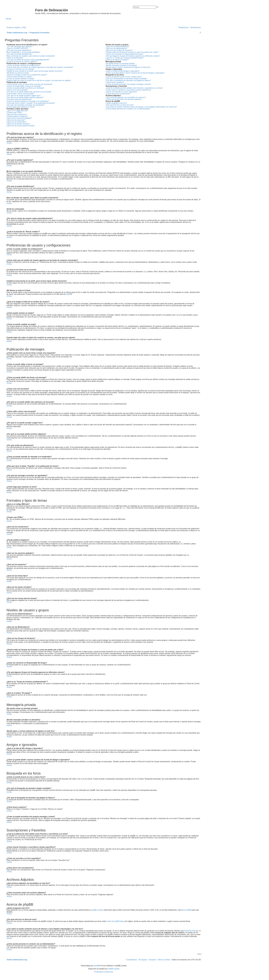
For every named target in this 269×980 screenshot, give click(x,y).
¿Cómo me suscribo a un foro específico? (121, 92)
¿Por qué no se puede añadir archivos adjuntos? (25, 97)
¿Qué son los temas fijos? (16, 122)
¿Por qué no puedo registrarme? (19, 50)
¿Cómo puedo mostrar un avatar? (19, 77)
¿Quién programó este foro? (116, 103)
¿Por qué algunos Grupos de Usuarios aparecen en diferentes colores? (133, 56)
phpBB (68, 294)
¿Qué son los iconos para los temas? (21, 126)
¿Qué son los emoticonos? (17, 114)
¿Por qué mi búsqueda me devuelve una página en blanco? (128, 80)
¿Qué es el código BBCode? (17, 111)
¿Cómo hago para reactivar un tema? (21, 107)
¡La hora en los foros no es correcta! (20, 69)
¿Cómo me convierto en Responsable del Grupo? (124, 54)
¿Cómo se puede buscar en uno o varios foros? (124, 77)
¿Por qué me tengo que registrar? (19, 47)
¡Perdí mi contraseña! (15, 58)
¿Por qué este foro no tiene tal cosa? (120, 105)
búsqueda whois (190, 931)
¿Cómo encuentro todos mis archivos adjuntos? (124, 99)
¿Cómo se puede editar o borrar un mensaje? (24, 86)
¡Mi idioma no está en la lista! (18, 73)
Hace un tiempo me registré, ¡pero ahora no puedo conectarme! (31, 56)
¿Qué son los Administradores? (118, 47)
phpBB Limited (97, 910)
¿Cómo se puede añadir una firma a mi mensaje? (25, 88)
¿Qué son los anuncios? (16, 120)
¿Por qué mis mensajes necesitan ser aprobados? (26, 105)
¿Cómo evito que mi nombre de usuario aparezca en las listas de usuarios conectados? (40, 67)
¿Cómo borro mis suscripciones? (118, 94)
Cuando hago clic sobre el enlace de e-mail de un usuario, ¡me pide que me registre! (39, 80)
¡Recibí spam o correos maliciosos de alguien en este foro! (128, 67)
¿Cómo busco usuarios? (115, 82)
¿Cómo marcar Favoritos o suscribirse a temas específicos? (128, 90)
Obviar (8, 19)
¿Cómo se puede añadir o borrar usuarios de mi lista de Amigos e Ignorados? (135, 73)
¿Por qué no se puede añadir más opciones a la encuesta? (29, 92)
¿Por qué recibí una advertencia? (19, 99)
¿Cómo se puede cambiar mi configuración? (23, 65)
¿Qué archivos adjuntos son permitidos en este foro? (126, 97)
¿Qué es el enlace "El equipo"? (117, 60)
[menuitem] (24, 27)
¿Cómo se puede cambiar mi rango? (20, 79)
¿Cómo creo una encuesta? (17, 90)
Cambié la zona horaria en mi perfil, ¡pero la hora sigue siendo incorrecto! (34, 71)
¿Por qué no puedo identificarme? (19, 54)
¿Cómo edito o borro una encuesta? (20, 94)
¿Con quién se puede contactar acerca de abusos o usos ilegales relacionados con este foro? (141, 107)
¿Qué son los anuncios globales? (19, 118)
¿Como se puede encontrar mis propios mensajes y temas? (128, 84)
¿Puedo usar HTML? (14, 113)
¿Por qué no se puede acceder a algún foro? (24, 96)
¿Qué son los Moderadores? (116, 48)
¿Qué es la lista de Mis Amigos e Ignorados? (122, 71)
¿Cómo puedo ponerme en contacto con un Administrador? (128, 109)
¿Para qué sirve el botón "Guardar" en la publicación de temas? (31, 103)
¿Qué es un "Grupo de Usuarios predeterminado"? (125, 58)
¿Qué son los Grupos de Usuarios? (119, 50)
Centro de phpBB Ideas (115, 921)
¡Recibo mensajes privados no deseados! (121, 65)
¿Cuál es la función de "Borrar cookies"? (22, 62)
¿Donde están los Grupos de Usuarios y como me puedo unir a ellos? (132, 52)
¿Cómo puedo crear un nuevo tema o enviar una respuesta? (30, 84)
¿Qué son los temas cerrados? (18, 124)
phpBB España (114, 969)
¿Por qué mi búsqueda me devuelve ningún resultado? (126, 79)
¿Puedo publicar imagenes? (17, 116)
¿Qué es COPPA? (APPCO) (17, 48)
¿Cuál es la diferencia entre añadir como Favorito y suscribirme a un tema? (134, 88)
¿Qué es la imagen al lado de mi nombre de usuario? (27, 75)
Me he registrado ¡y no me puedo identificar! (23, 52)
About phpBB (186, 910)
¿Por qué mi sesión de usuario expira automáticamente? (28, 60)
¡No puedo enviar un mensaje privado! (120, 63)
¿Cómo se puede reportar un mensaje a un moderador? (28, 101)
